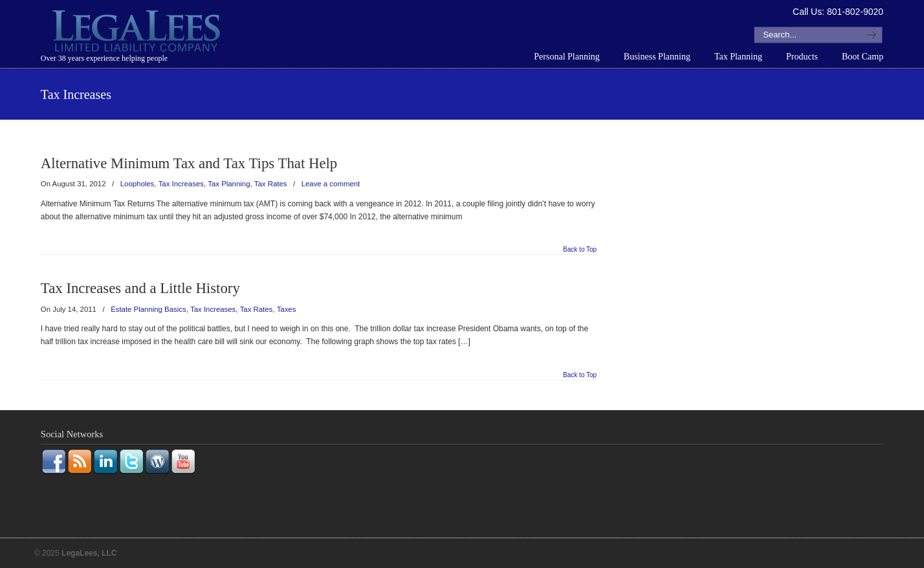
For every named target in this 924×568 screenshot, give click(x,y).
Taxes (287, 309)
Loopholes (137, 184)
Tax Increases (181, 184)
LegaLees (138, 33)
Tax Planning (229, 184)
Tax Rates (271, 184)
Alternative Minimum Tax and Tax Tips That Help (189, 163)
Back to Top (580, 250)
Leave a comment (331, 184)
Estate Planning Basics (148, 309)
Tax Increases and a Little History (140, 288)
